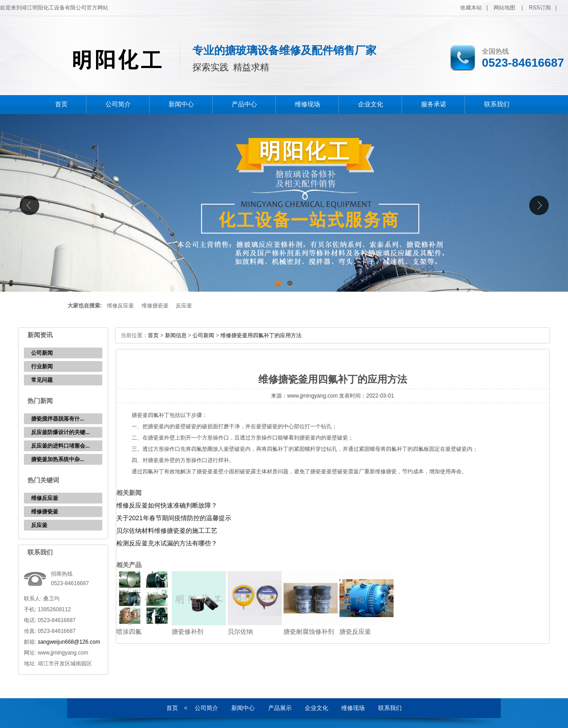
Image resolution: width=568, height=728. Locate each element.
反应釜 (184, 306)
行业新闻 (42, 366)
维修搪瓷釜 (155, 306)
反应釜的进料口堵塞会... (60, 446)
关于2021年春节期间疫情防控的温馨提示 (174, 518)
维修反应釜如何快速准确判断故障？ (167, 505)
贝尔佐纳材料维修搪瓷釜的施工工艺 (167, 531)
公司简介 (118, 104)
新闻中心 (181, 104)
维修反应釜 (120, 306)
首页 (61, 104)
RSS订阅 (540, 8)
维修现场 (307, 104)
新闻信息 (176, 335)
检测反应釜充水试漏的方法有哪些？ (167, 543)
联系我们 (497, 104)
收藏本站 (471, 8)
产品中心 (244, 104)
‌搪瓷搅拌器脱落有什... (58, 419)
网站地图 (504, 8)
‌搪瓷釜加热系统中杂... (58, 459)
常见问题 (42, 380)
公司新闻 (42, 353)
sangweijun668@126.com (69, 642)
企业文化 (371, 104)
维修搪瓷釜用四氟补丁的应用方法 (261, 335)
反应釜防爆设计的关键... (60, 432)
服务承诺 (434, 104)
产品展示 (280, 708)
